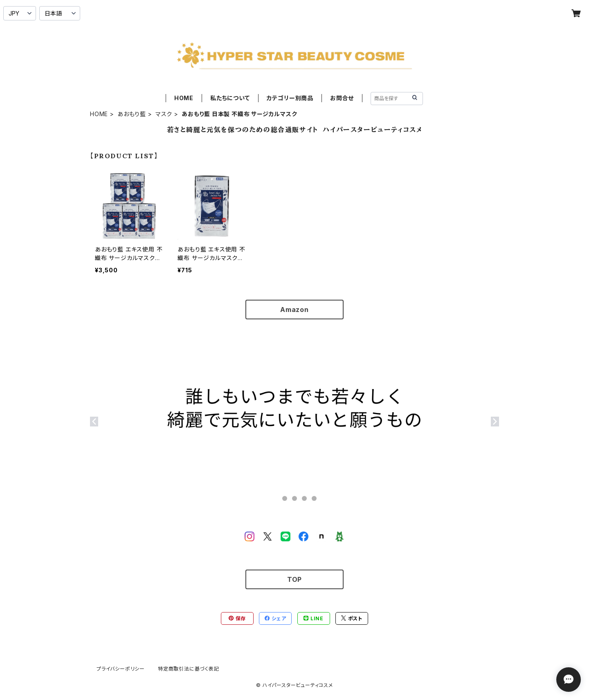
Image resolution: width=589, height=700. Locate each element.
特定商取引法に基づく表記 (189, 669)
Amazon (294, 310)
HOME (184, 98)
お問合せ (342, 98)
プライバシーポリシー (121, 669)
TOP (294, 579)
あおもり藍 (132, 114)
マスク (164, 114)
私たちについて (230, 98)
